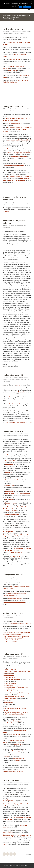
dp (20, 422)
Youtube (19, 385)
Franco (11, 397)
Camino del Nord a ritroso (12, 679)
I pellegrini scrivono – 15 (13, 375)
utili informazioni (19, 759)
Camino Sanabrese (9, 689)
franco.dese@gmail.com (15, 123)
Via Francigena (15, 556)
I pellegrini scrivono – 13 (13, 575)
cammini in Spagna (27, 31)
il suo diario (6, 212)
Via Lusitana (9, 491)
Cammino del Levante (11, 511)
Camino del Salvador (10, 683)
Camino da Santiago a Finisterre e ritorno (16, 687)
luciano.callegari (20, 33)
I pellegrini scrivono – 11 (13, 654)
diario (7, 757)
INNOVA (27, 866)
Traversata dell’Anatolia (13, 480)
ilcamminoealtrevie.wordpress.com (13, 771)
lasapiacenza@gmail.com (15, 599)
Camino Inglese (8, 685)
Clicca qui (5, 845)
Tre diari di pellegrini (11, 780)
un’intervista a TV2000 (10, 642)
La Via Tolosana (8, 531)
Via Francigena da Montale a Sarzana (16, 712)
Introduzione (10, 455)
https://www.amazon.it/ (12, 422)
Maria (8, 149)
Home (8, 17)
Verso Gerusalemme (10, 461)
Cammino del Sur (15, 59)
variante (18, 761)
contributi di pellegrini (8, 33)
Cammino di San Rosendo (19, 157)
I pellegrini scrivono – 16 (13, 106)
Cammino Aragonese (16, 42)
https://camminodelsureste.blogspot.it (19, 623)
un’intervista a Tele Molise (11, 640)
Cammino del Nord (9, 723)
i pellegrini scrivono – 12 (13, 613)
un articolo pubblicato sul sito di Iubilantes (16, 636)
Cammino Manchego (10, 699)
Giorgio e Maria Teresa (16, 404)
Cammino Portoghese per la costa (14, 697)
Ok (21, 7)
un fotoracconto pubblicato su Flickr (14, 638)
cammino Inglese (8, 832)
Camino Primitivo (9, 675)
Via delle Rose (9, 486)
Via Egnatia (9, 472)
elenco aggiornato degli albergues (15, 602)
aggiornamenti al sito (17, 31)
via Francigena (27, 616)
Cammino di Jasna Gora (12, 515)
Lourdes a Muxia (10, 503)
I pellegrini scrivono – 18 (13, 29)
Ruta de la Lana (8, 702)
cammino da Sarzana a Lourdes (15, 165)
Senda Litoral (13, 70)
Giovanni (21, 392)
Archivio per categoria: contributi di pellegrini (16, 15)
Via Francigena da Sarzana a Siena (14, 714)
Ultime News (15, 17)
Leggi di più (27, 7)
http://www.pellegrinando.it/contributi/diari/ (20, 127)
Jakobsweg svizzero (17, 552)
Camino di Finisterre (10, 677)
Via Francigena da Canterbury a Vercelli (17, 493)
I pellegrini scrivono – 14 (13, 431)
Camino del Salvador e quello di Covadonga (16, 693)
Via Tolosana (9, 499)
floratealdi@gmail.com (19, 751)
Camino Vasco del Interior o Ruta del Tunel (17, 672)
